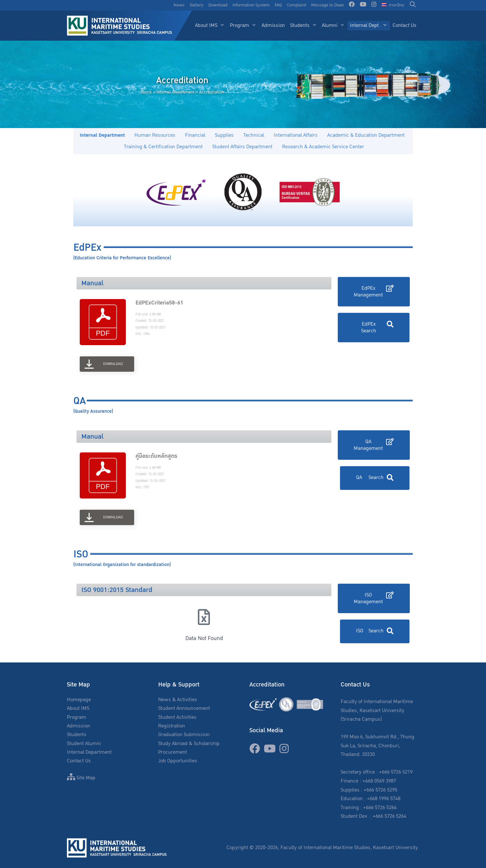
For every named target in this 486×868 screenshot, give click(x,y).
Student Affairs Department (242, 147)
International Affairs (296, 135)
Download (218, 5)
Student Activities (177, 717)
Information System (251, 5)
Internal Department (175, 92)
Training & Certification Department (163, 147)
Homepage (79, 700)
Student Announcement (184, 708)
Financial (195, 135)
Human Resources (155, 135)
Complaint (296, 5)
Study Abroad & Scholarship (189, 744)
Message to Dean (328, 5)
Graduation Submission (184, 735)
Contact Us (405, 25)
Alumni (335, 26)
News (179, 5)
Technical (254, 135)
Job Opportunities (178, 761)
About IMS (211, 26)
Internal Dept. (370, 26)
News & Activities (178, 700)
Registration (172, 726)
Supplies (224, 135)
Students (305, 26)
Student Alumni (84, 744)
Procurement (173, 752)
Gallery (197, 5)
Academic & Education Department (366, 135)
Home (146, 92)
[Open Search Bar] (413, 5)
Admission (273, 25)
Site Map (81, 778)
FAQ (278, 5)
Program (244, 26)
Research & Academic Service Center (323, 147)
